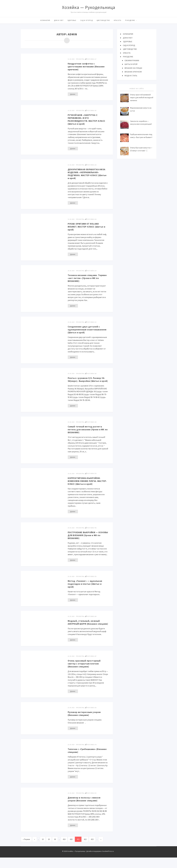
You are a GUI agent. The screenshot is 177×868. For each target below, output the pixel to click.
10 (43, 850)
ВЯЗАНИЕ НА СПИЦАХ (134, 68)
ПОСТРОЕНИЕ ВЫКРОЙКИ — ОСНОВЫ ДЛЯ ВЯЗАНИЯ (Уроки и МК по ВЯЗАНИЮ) (87, 542)
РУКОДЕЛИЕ (130, 20)
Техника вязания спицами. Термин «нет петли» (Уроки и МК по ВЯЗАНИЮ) (88, 278)
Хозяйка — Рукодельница (89, 7)
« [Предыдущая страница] (35, 850)
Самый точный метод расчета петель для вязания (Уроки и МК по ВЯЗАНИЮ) (88, 436)
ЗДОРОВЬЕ (72, 20)
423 (92, 850)
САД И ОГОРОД (87, 20)
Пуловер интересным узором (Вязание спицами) (86, 724)
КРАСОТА (118, 20)
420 (71, 850)
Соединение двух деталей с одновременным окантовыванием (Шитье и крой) (85, 331)
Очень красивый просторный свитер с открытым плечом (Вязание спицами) (86, 674)
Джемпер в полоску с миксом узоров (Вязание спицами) (86, 809)
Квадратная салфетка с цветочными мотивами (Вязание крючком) (88, 66)
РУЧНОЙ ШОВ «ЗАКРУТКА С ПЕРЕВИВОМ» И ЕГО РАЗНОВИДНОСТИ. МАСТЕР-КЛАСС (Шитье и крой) (85, 119)
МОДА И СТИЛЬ (131, 76)
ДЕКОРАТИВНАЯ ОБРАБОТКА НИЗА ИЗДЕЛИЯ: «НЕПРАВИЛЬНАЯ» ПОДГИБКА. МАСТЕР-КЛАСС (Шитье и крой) (87, 174)
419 (64, 850)
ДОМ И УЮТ (59, 20)
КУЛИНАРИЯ (45, 20)
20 (49, 850)
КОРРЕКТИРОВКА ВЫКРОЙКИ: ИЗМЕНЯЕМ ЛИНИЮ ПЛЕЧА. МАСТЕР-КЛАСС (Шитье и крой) (87, 488)
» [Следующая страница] (101, 850)
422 (85, 850)
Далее (73, 94)
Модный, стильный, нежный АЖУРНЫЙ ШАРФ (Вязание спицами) (85, 631)
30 (55, 850)
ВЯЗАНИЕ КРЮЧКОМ (133, 72)
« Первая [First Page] (26, 850)
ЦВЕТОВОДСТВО (103, 20)
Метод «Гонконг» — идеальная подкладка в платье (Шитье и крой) (87, 591)
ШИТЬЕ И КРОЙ (131, 64)
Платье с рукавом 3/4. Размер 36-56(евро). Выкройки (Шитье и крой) (87, 384)
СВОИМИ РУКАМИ (132, 60)
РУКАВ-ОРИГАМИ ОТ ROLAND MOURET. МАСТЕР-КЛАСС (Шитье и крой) (86, 227)
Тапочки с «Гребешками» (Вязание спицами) (83, 761)
